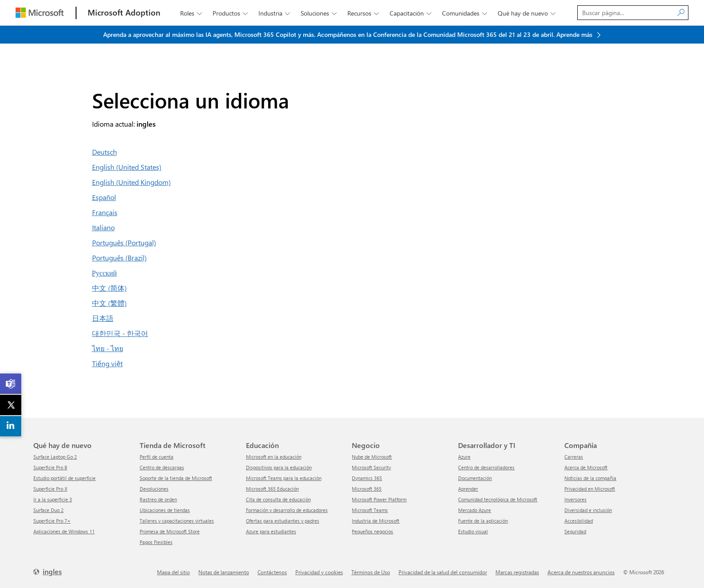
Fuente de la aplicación (483, 521)
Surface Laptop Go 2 (55, 457)
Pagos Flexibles (156, 542)
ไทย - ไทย (108, 348)
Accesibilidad (579, 521)
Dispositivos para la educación (279, 467)
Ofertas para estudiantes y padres (283, 521)
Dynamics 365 (367, 478)
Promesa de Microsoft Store (170, 531)
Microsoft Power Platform (379, 499)
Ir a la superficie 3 (53, 499)
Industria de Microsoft (376, 521)
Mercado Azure (475, 510)
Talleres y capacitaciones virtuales (177, 521)
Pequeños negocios (372, 531)
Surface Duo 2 (48, 510)
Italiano (103, 227)
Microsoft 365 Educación (272, 489)
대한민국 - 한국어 (120, 333)
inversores (575, 499)
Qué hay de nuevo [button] (527, 13)
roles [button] (192, 13)
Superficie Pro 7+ (52, 521)
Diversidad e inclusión (588, 510)
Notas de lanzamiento (224, 572)
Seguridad (575, 531)
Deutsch (105, 152)
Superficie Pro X (50, 489)
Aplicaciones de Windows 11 (64, 531)
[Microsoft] (40, 13)
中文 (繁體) (109, 303)
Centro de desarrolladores (486, 467)
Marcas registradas (517, 572)
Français (105, 212)
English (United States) (127, 167)
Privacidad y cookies (319, 572)
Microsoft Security (371, 467)
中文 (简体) (109, 288)
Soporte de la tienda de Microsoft (176, 478)
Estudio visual (473, 531)
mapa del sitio (173, 572)
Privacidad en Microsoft (590, 489)
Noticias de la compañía (590, 478)
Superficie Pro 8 (50, 467)
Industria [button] (275, 13)
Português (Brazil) (119, 258)
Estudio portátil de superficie (64, 478)
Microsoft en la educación (274, 457)
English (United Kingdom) (131, 182)
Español (104, 197)
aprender (468, 489)
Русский (105, 273)
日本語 (103, 318)
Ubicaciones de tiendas (165, 510)
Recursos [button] (364, 13)
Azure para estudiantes (271, 531)
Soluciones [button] (320, 13)
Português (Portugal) (124, 242)
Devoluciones (154, 489)
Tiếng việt (107, 363)
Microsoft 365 (367, 489)
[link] (11, 384)
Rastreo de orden (158, 499)
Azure (464, 457)
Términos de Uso (371, 572)
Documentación (475, 478)
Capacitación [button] (411, 13)
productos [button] (231, 13)
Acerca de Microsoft (586, 467)
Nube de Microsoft (372, 457)
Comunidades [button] (465, 13)
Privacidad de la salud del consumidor (443, 572)
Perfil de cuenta (157, 457)
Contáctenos (272, 572)
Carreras (574, 457)
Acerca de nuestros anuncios (581, 572)
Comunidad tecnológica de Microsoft (498, 499)
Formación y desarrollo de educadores (287, 510)
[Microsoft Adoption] (124, 13)
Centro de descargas (162, 467)
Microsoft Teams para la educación (284, 478)
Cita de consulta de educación (278, 499)
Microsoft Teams (370, 510)
